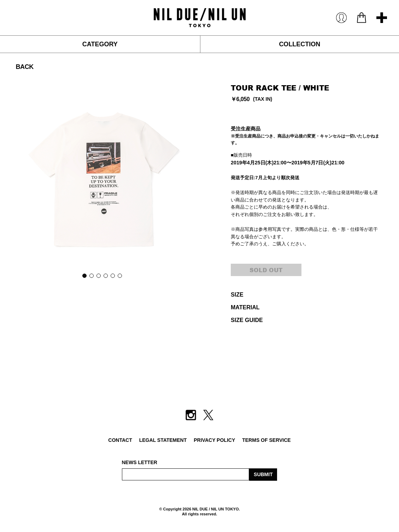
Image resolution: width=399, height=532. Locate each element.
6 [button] (119, 275)
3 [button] (98, 275)
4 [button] (105, 275)
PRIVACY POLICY (214, 440)
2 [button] (91, 275)
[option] (102, 178)
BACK (24, 67)
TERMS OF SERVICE (266, 440)
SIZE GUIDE (247, 320)
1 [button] (84, 275)
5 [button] (112, 275)
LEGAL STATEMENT (163, 440)
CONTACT (120, 440)
